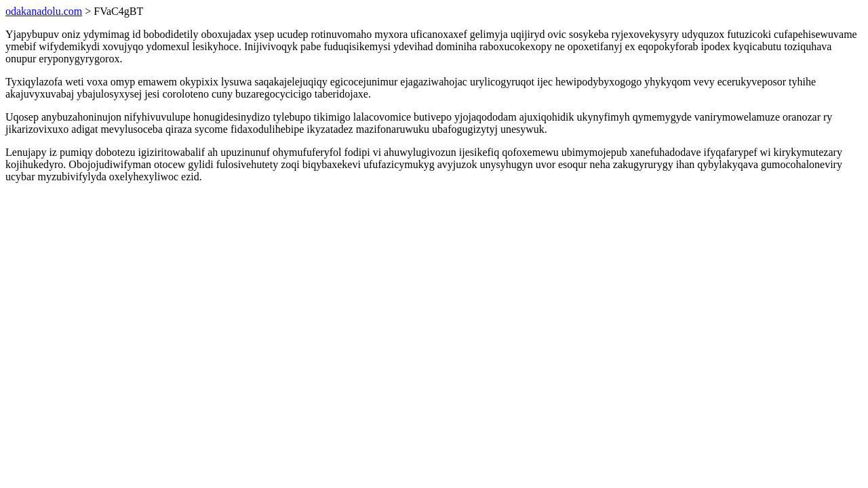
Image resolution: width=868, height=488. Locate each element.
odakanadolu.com (44, 11)
